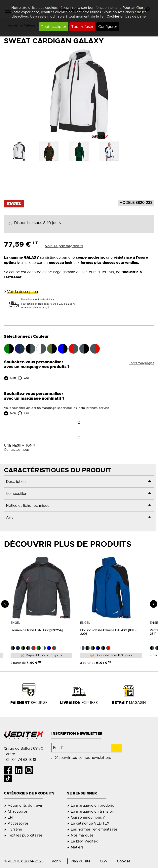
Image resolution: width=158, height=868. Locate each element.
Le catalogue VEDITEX (90, 823)
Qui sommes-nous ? (88, 817)
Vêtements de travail (26, 805)
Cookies (113, 16)
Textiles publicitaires (25, 835)
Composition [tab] (17, 493)
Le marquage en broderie (93, 805)
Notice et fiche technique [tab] (28, 505)
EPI (10, 817)
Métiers (77, 847)
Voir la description (23, 292)
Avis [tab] (10, 517)
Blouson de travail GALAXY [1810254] (30, 630)
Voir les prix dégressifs (64, 246)
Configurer (108, 27)
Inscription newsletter (77, 734)
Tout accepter (54, 27)
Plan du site (81, 861)
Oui (26, 378)
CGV (104, 861)
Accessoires (18, 823)
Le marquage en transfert (93, 811)
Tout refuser (82, 27)
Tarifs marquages (142, 363)
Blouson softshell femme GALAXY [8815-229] (102, 632)
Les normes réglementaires (94, 829)
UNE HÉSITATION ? (20, 448)
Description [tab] (16, 482)
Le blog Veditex (84, 841)
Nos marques (82, 835)
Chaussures (18, 811)
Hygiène (15, 829)
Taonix (56, 861)
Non (13, 378)
